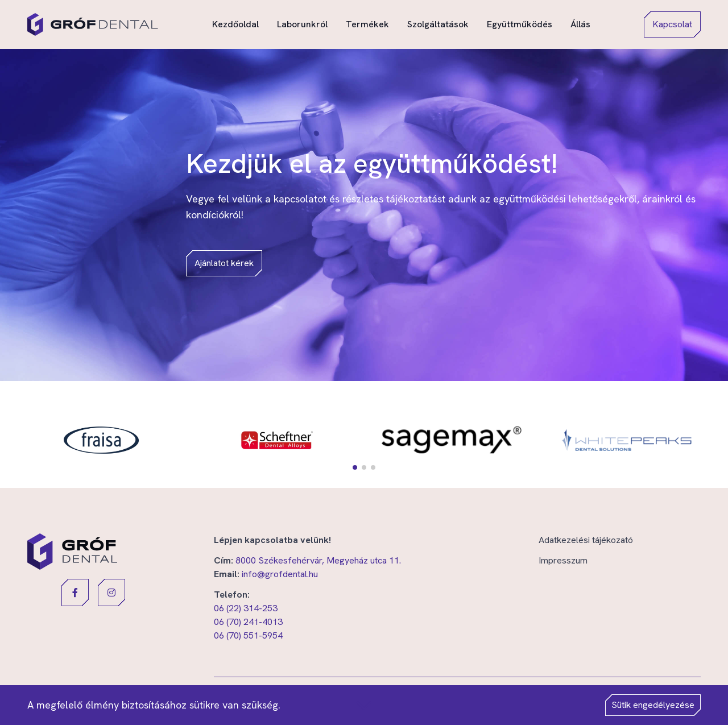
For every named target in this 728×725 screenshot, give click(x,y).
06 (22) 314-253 (246, 608)
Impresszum (563, 560)
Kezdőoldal (235, 24)
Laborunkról (302, 24)
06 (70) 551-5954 (248, 635)
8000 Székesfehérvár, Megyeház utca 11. (318, 560)
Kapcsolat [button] (672, 24)
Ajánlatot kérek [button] (224, 263)
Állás (580, 24)
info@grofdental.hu (280, 574)
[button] (355, 467)
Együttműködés (520, 24)
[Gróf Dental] (93, 24)
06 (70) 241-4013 (248, 622)
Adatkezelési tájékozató (586, 540)
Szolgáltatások (438, 24)
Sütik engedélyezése (653, 705)
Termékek (367, 24)
